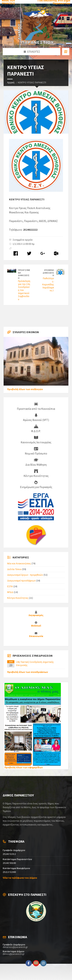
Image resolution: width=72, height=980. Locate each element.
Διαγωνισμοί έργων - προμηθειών (25, 575)
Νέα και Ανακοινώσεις (19, 563)
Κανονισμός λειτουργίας (36, 440)
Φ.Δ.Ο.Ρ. (36, 429)
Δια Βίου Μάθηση (36, 462)
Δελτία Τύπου (14, 569)
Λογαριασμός (36, 615)
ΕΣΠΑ (10, 586)
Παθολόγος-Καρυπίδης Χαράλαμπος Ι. (48, 284)
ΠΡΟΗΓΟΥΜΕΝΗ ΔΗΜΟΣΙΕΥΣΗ (24, 274)
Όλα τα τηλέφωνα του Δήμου (20, 878)
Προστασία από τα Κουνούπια (36, 406)
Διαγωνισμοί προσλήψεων (21, 581)
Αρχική (11, 82)
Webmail (36, 626)
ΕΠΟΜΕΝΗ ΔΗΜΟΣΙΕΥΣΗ (48, 273)
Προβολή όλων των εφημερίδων (24, 767)
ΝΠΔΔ (10, 592)
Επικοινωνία (36, 636)
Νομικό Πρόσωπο (36, 451)
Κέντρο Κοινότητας (36, 473)
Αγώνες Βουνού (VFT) (36, 418)
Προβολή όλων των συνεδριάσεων (28, 672)
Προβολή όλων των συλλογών (25, 389)
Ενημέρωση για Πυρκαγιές (36, 485)
